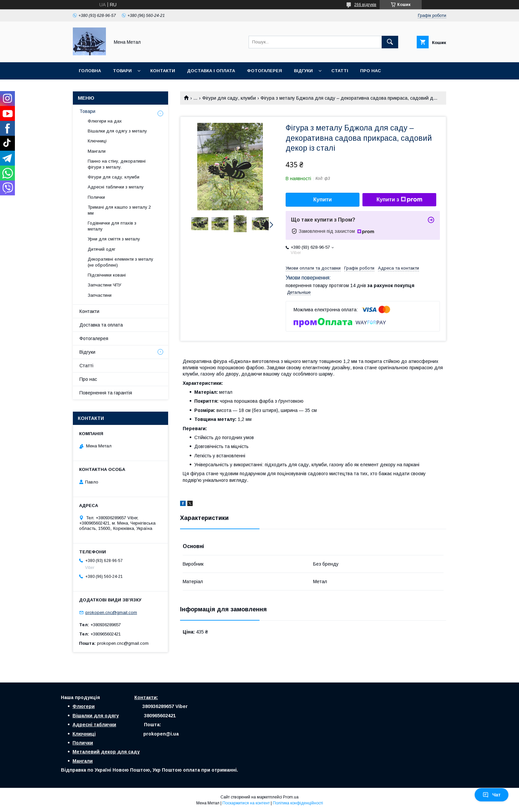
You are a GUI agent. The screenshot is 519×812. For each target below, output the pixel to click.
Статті (340, 71)
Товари (122, 71)
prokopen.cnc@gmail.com (111, 612)
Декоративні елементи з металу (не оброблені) (120, 262)
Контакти (163, 71)
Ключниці (97, 141)
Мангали (97, 151)
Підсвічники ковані (107, 275)
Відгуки (303, 71)
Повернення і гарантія (108, 88)
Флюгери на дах (105, 121)
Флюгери (84, 706)
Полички (96, 197)
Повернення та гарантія (106, 393)
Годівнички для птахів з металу (112, 226)
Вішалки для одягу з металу (117, 131)
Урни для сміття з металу (114, 239)
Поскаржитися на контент (246, 803)
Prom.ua (291, 797)
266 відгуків (365, 5)
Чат (492, 795)
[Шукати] (390, 42)
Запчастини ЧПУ (104, 285)
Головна (90, 71)
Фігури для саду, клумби (229, 98)
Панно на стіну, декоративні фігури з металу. (117, 164)
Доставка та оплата (101, 325)
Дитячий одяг (102, 249)
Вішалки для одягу (96, 716)
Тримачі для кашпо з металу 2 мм (119, 210)
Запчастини (100, 295)
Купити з (399, 200)
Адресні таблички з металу (116, 187)
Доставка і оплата (211, 71)
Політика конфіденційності (298, 803)
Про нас (371, 71)
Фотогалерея (264, 71)
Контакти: (146, 697)
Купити (323, 200)
